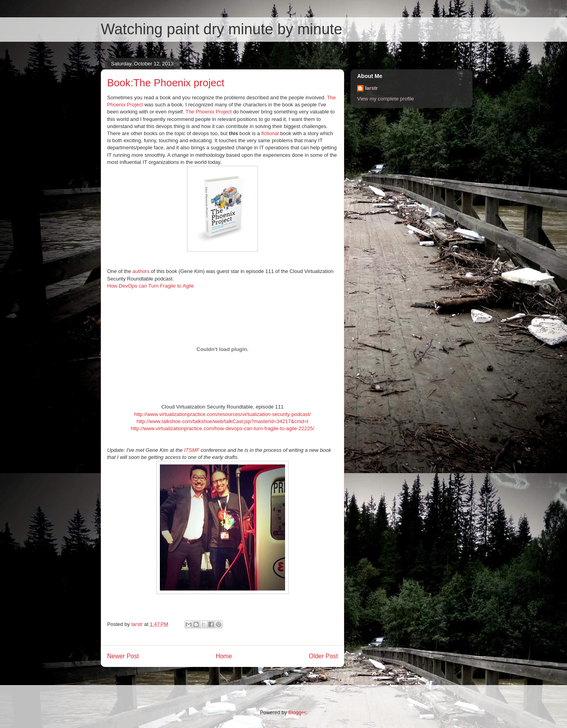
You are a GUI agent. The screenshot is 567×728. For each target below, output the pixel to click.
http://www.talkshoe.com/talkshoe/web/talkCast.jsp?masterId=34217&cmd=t (222, 421)
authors (141, 271)
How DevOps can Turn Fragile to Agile (150, 286)
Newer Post (123, 656)
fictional (270, 133)
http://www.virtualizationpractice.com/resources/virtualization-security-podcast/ (223, 414)
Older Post (323, 656)
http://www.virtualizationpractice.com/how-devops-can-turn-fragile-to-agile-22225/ (222, 428)
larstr (372, 88)
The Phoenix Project (208, 112)
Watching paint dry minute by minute (221, 29)
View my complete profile (385, 99)
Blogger (297, 712)
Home (224, 656)
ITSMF (192, 450)
